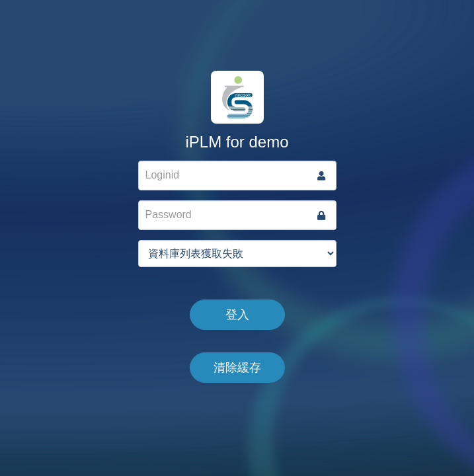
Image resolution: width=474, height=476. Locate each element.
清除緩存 (237, 368)
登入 (237, 315)
